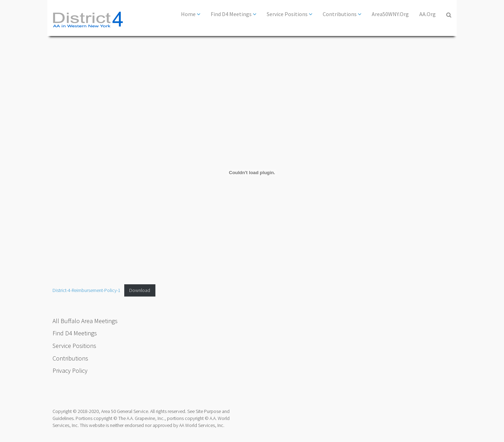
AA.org (428, 14)
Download (140, 290)
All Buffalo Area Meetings (85, 321)
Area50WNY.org (390, 14)
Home (191, 14)
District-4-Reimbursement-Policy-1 (86, 290)
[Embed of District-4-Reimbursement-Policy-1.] (252, 172)
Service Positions (289, 14)
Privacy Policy (70, 370)
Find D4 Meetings (233, 14)
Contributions (342, 14)
